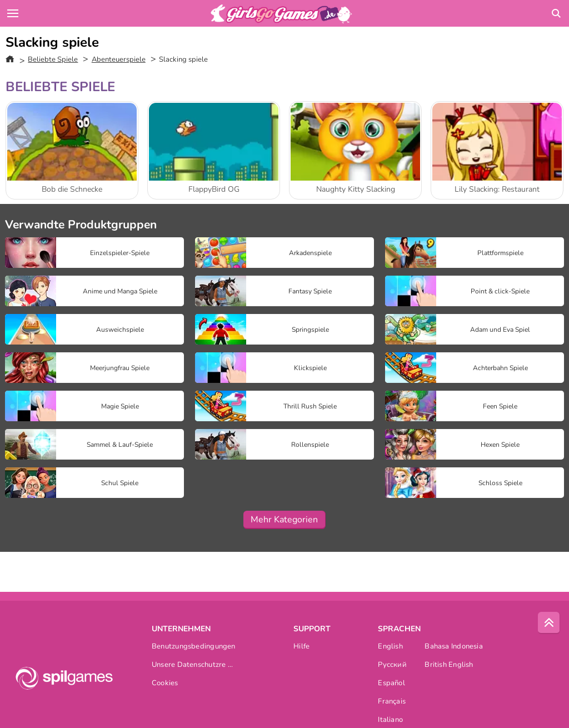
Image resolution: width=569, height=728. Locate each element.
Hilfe (301, 647)
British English (449, 665)
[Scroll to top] (549, 623)
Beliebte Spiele (53, 59)
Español (391, 684)
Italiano (390, 720)
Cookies (165, 684)
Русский (392, 665)
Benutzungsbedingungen (194, 647)
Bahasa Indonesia (454, 647)
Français (392, 702)
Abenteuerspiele (119, 59)
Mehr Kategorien (284, 520)
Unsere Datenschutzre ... (192, 665)
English (390, 647)
